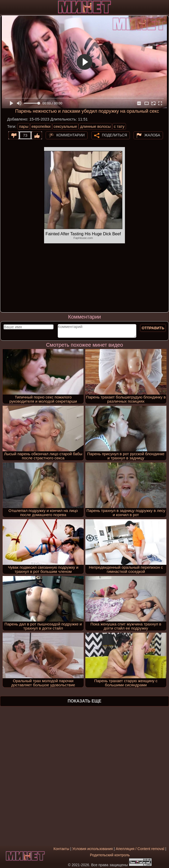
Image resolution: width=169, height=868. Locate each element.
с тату (119, 126)
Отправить (153, 328)
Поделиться (114, 135)
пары (24, 126)
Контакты (61, 849)
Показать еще (84, 701)
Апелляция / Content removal (140, 849)
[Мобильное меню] (5, 7)
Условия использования (92, 849)
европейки (41, 126)
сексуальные (65, 126)
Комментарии (71, 135)
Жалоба (152, 135)
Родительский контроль (110, 855)
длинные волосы (95, 126)
